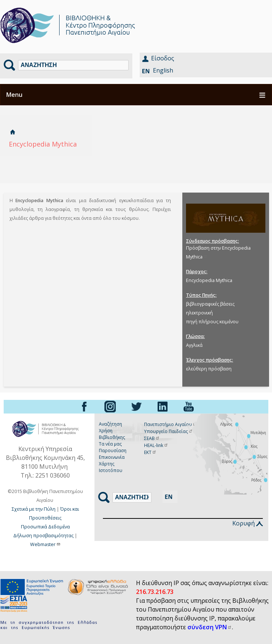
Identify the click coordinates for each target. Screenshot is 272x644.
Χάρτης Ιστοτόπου (111, 467)
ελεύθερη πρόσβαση (209, 369)
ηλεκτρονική (199, 313)
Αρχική (12, 132)
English (163, 70)
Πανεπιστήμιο (171, 424)
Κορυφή (248, 523)
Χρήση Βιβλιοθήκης (112, 434)
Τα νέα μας (110, 444)
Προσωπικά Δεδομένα (45, 527)
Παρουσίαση (113, 451)
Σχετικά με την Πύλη (34, 509)
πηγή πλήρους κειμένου (212, 322)
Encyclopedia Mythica (209, 280)
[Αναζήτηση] (73, 65)
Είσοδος (163, 58)
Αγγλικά (194, 345)
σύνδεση (210, 627)
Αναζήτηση (110, 424)
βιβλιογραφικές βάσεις (210, 304)
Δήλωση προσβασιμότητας (43, 536)
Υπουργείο (169, 431)
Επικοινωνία (112, 457)
